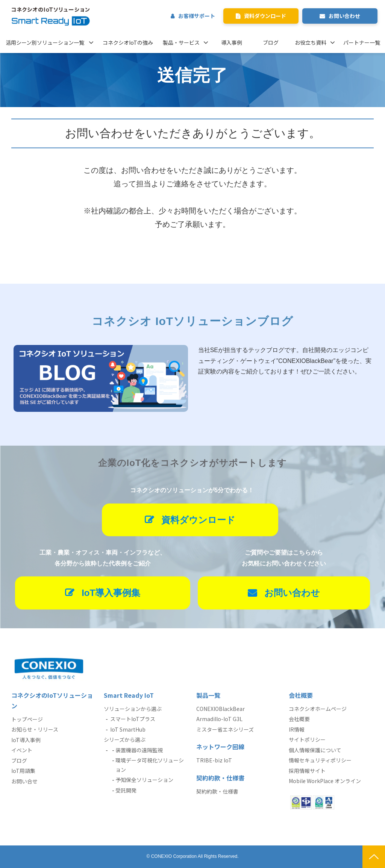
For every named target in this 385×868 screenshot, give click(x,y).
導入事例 (232, 42)
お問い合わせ (344, 16)
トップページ (27, 719)
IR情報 (297, 729)
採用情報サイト (307, 771)
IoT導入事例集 (111, 593)
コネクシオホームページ (318, 709)
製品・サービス (181, 42)
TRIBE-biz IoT (214, 760)
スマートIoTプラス (133, 719)
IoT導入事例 (26, 740)
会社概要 (299, 719)
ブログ (271, 42)
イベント (22, 750)
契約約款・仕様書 (217, 791)
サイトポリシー (307, 739)
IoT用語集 (23, 771)
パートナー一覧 (362, 42)
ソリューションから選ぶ (133, 709)
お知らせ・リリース (35, 729)
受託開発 (126, 790)
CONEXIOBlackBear (221, 709)
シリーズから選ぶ (125, 739)
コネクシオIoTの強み (128, 42)
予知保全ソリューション (144, 780)
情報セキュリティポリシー (320, 760)
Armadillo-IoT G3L (219, 719)
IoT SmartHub (128, 729)
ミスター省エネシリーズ (225, 729)
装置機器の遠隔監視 (139, 750)
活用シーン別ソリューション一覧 (45, 42)
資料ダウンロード (265, 16)
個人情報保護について (315, 750)
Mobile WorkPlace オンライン (325, 781)
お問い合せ (24, 781)
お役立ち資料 (311, 42)
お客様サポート (197, 16)
